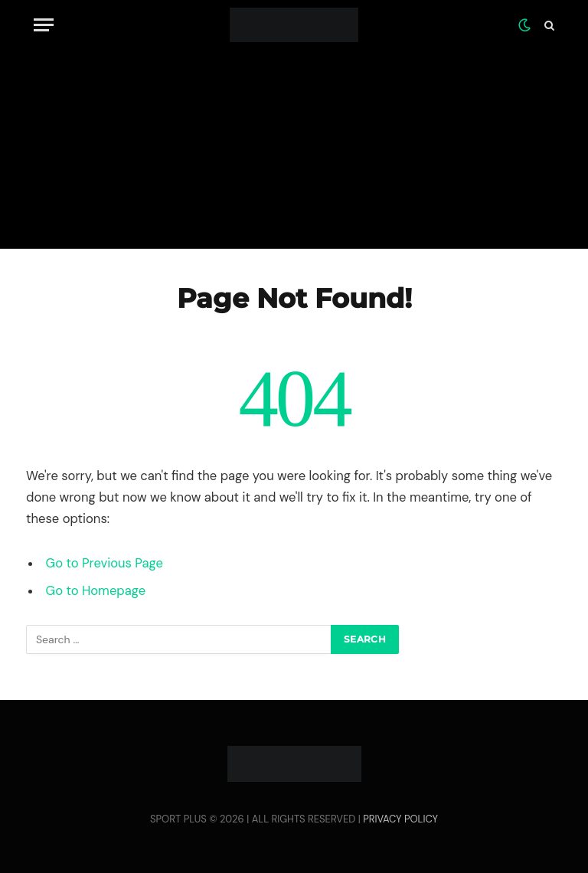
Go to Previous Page (105, 563)
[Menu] (44, 25)
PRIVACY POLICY (400, 819)
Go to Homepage (96, 591)
